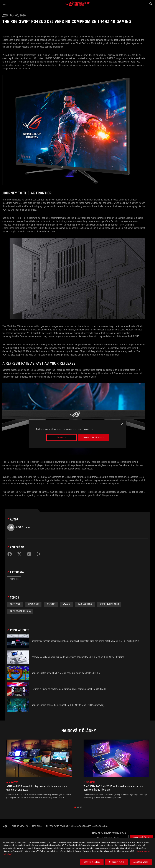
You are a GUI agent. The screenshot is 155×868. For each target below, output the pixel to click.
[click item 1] (78, 807)
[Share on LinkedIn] (29, 554)
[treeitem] (39, 769)
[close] (122, 424)
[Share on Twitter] (19, 554)
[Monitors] (37, 826)
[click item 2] (81, 807)
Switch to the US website (94, 437)
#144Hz (67, 604)
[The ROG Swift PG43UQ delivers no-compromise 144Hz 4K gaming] (77, 826)
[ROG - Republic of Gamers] (77, 4)
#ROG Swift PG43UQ (20, 611)
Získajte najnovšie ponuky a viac (109, 833)
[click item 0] (75, 807)
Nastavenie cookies (92, 862)
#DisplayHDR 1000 (109, 604)
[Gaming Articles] (20, 826)
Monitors (14, 579)
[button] (4, 4)
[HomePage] (5, 826)
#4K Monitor (85, 604)
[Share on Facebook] (10, 554)
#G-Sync (51, 604)
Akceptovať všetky (141, 862)
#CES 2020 (15, 604)
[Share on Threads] (39, 554)
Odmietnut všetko (117, 862)
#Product (33, 604)
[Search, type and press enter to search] (151, 4)
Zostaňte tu (61, 437)
